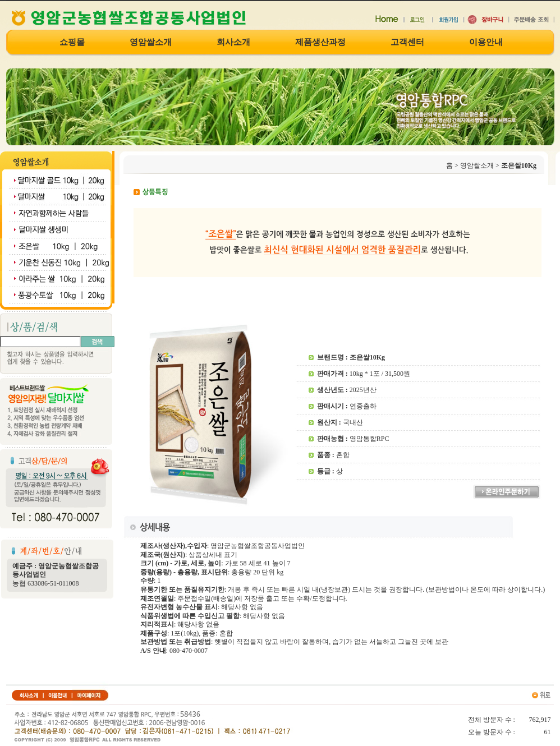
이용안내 (486, 42)
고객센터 (407, 42)
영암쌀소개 (151, 42)
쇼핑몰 (72, 42)
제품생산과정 (320, 42)
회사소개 (233, 42)
